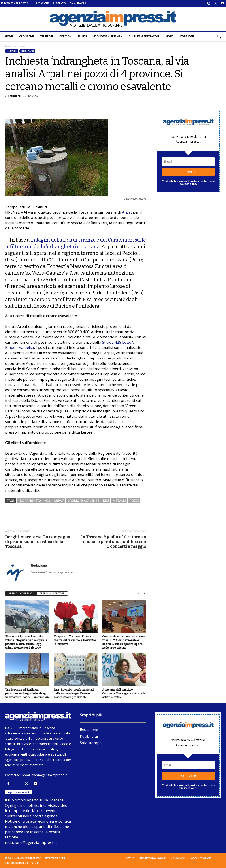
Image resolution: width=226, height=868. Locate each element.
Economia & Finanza (108, 36)
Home (9, 36)
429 (47, 501)
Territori (46, 36)
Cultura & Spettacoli (144, 36)
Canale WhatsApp (201, 858)
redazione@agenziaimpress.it (44, 775)
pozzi (134, 501)
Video (169, 36)
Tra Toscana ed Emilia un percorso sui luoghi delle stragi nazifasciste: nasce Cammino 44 (27, 693)
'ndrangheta (30, 501)
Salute (82, 36)
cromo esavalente (83, 501)
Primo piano (27, 51)
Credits (35, 863)
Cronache (26, 36)
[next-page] (144, 594)
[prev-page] (139, 594)
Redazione (42, 3)
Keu (106, 501)
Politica (65, 36)
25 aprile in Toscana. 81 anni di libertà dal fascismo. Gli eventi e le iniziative (75, 640)
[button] (219, 37)
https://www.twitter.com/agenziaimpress (54, 572)
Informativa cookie (153, 858)
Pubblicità (60, 3)
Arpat (127, 212)
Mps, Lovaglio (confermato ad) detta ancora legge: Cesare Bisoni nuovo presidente (74, 693)
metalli (119, 501)
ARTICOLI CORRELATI (21, 593)
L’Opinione (187, 36)
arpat (59, 501)
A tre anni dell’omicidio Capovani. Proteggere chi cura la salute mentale (124, 693)
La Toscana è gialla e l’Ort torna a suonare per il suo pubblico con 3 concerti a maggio (113, 542)
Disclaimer (178, 858)
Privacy (129, 858)
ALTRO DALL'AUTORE (52, 593)
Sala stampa (78, 3)
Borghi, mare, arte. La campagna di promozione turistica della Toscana (38, 542)
